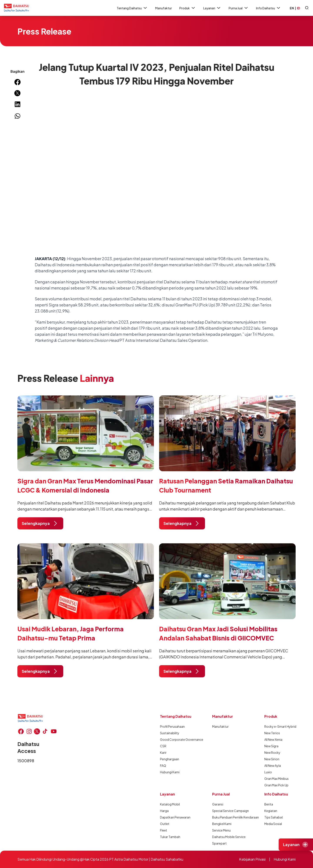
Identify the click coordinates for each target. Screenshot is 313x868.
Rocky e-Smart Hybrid (280, 726)
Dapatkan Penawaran (175, 817)
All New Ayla (273, 765)
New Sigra (271, 746)
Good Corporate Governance (176, 739)
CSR (163, 746)
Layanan (212, 8)
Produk (188, 8)
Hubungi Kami (170, 772)
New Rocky (272, 752)
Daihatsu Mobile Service (228, 837)
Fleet (164, 830)
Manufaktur (164, 8)
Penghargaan (170, 759)
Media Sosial (273, 824)
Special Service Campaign (228, 811)
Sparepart (219, 843)
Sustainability (170, 733)
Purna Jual (239, 8)
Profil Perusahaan (172, 726)
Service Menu (221, 830)
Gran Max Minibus (276, 779)
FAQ (163, 765)
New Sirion (272, 759)
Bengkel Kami (222, 824)
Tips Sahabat (274, 817)
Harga (164, 811)
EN (292, 8)
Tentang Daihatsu (132, 8)
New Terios (272, 733)
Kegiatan (271, 811)
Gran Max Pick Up (276, 785)
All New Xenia (273, 739)
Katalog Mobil (170, 804)
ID (298, 8)
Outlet (165, 824)
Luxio (268, 772)
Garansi (218, 804)
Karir (163, 752)
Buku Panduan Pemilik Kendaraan (228, 817)
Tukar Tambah (170, 837)
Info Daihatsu (269, 8)
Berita (269, 804)
